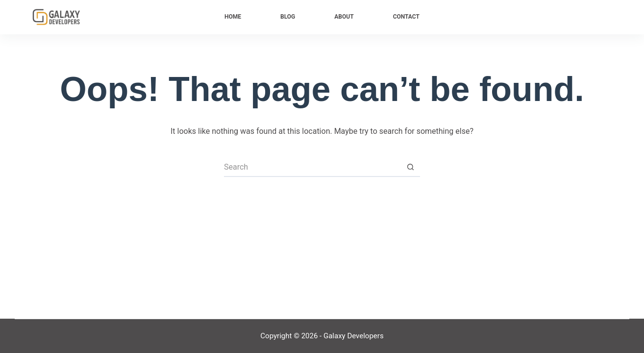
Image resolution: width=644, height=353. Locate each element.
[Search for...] (312, 167)
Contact (406, 17)
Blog (288, 17)
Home (233, 17)
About (344, 17)
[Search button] (410, 167)
